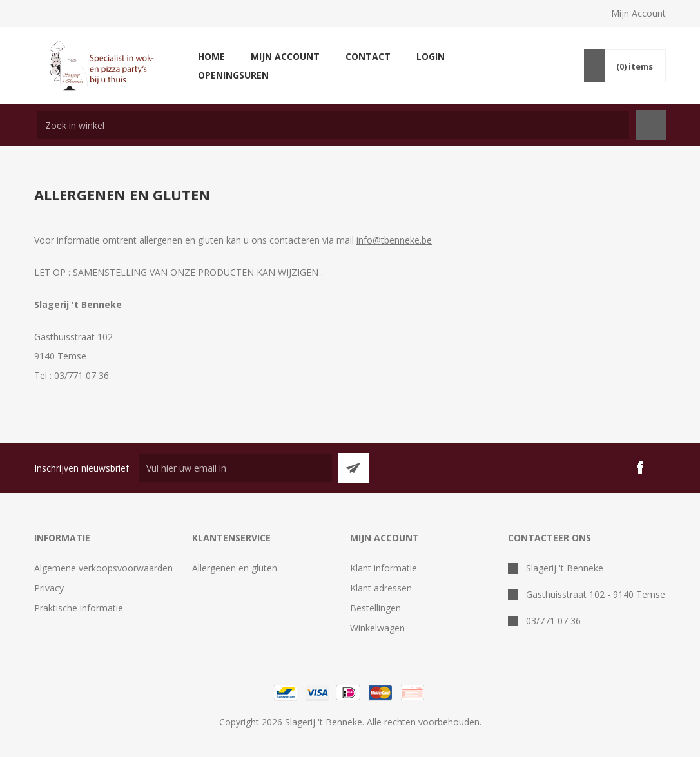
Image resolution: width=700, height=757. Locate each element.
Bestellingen (375, 608)
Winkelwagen (377, 628)
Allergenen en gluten (235, 568)
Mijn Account (638, 13)
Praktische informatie (79, 608)
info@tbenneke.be (394, 240)
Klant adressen (381, 588)
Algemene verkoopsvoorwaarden (103, 568)
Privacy (49, 588)
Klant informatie (384, 568)
